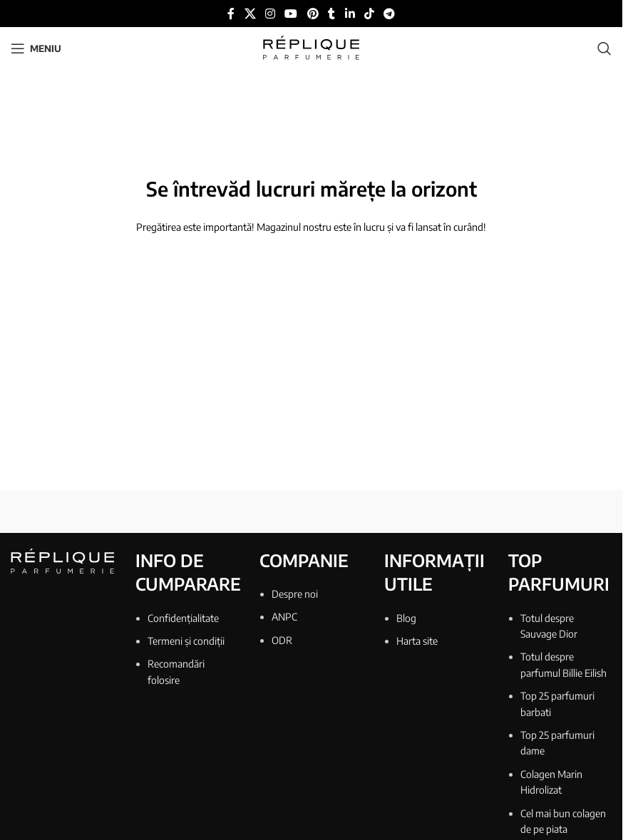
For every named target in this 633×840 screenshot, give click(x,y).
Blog (406, 618)
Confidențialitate (183, 618)
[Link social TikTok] (369, 14)
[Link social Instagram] (270, 14)
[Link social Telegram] (390, 14)
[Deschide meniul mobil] (36, 48)
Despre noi (295, 594)
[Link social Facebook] (231, 14)
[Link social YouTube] (291, 14)
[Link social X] (250, 14)
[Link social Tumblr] (331, 14)
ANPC (284, 617)
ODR (282, 640)
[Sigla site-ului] (311, 47)
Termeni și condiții (186, 641)
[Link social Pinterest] (313, 14)
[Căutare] (604, 48)
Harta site (417, 641)
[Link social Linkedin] (350, 14)
